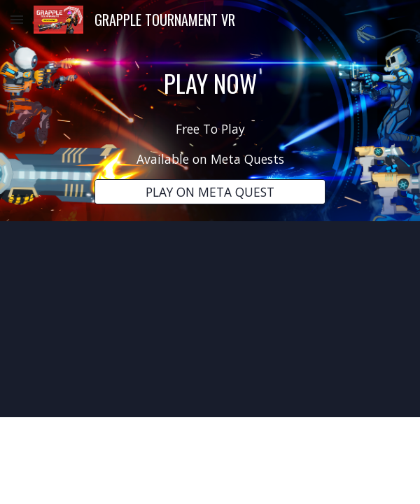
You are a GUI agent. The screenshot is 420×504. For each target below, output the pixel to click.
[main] (210, 83)
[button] (17, 19)
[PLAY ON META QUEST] (210, 191)
